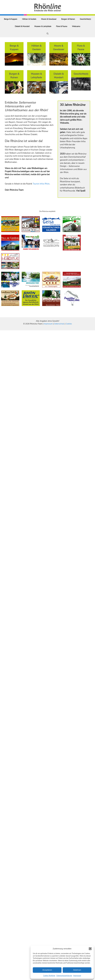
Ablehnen (77, 970)
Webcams (76, 26)
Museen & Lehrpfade (43, 26)
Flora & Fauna (62, 26)
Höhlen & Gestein (29, 19)
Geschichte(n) (85, 19)
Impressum (77, 976)
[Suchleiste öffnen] (48, 34)
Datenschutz (59, 324)
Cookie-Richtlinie (49, 976)
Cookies (69, 324)
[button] (90, 949)
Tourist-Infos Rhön (41, 184)
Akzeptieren (47, 970)
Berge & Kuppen (11, 19)
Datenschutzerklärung (64, 976)
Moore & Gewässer (49, 19)
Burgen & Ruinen (68, 19)
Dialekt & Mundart (22, 26)
